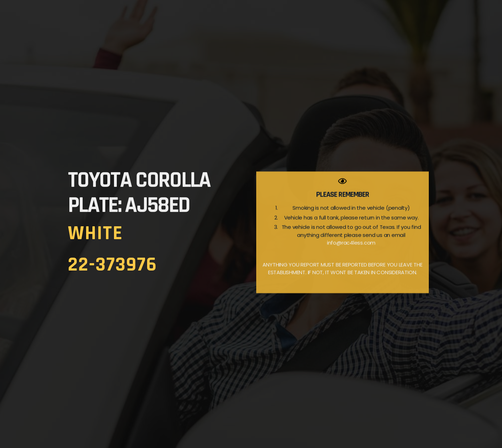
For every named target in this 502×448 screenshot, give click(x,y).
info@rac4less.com (351, 253)
